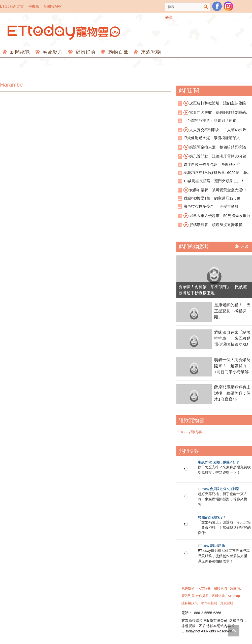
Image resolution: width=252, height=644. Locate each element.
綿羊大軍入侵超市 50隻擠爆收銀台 (217, 216)
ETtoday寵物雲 (64, 32)
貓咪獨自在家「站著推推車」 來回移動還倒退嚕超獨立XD (232, 338)
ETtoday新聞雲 (12, 6)
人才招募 (204, 588)
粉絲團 (217, 6)
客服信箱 (218, 596)
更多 (242, 246)
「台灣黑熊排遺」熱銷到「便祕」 (212, 120)
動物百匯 (118, 52)
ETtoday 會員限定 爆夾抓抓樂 (218, 489)
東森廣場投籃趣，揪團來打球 (218, 462)
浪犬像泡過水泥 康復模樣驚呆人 (212, 138)
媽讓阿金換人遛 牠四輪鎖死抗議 (215, 147)
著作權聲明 (209, 603)
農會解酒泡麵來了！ (212, 517)
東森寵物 (150, 52)
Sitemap (234, 596)
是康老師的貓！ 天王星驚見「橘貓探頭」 (232, 311)
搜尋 (206, 7)
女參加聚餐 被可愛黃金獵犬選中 (215, 190)
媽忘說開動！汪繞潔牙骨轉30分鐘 (215, 156)
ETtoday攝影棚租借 (211, 546)
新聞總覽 (19, 52)
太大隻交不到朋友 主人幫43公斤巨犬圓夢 (214, 130)
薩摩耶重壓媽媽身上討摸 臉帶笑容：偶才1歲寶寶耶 (232, 393)
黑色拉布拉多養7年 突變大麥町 (211, 206)
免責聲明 (227, 603)
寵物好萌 (85, 52)
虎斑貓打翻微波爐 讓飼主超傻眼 (215, 103)
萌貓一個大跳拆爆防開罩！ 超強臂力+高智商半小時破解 (232, 366)
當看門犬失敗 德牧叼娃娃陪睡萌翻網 (214, 113)
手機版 (34, 6)
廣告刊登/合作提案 (195, 596)
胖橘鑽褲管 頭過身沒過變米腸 (213, 225)
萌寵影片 (52, 52)
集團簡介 (237, 588)
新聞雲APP (53, 6)
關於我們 (220, 588)
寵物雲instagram (228, 6)
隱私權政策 (190, 603)
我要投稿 (188, 588)
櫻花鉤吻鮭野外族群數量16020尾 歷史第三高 (214, 173)
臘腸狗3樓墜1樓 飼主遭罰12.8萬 (212, 198)
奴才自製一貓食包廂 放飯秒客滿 (212, 164)
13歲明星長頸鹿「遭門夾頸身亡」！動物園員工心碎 (213, 181)
